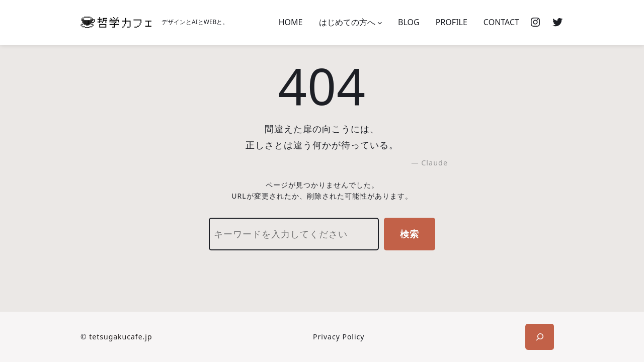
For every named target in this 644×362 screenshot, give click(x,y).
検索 (410, 234)
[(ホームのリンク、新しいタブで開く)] (116, 22)
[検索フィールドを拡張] (540, 337)
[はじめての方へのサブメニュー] (380, 23)
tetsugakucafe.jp (120, 337)
